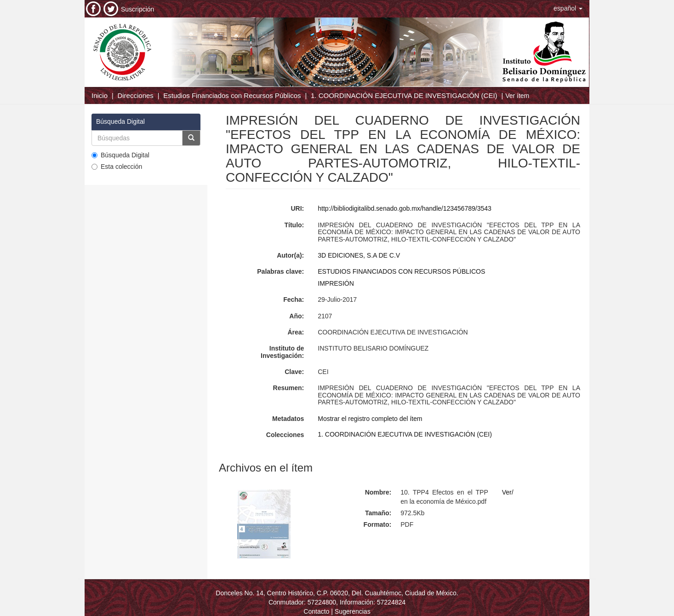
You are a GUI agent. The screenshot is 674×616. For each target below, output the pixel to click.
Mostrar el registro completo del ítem (370, 419)
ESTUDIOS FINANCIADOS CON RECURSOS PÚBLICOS (401, 271)
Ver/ (508, 492)
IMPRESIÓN (336, 283)
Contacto (316, 611)
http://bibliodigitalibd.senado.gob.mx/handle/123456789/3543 (405, 208)
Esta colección (117, 167)
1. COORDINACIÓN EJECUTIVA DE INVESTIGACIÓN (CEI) (404, 95)
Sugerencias (353, 611)
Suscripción (137, 9)
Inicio (100, 95)
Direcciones (135, 95)
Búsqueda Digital (120, 155)
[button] (568, 8)
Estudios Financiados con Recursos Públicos (232, 95)
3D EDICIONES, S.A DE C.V (359, 255)
